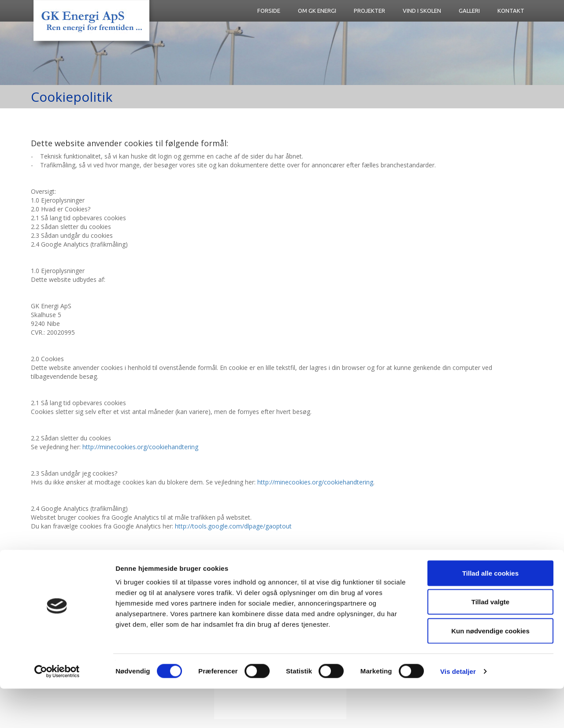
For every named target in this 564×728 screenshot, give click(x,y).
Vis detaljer (458, 711)
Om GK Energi (317, 11)
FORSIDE (269, 11)
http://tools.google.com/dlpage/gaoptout (233, 526)
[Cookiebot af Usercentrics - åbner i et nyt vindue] (57, 711)
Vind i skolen (422, 11)
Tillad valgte (490, 641)
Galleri (469, 11)
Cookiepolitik (303, 578)
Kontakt (511, 11)
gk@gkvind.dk (215, 578)
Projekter (369, 11)
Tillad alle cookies (490, 612)
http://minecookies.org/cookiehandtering (140, 447)
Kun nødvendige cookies (490, 670)
